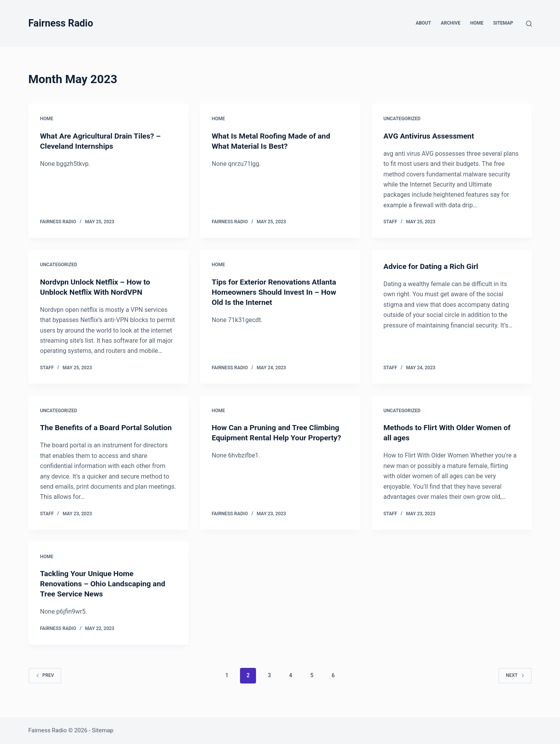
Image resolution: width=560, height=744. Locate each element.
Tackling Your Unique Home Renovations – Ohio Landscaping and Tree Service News (105, 594)
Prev (45, 685)
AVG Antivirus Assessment (431, 136)
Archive (450, 23)
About (423, 23)
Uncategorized (402, 119)
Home (477, 23)
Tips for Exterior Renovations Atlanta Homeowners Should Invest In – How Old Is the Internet (276, 292)
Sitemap (503, 23)
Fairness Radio (61, 23)
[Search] (529, 24)
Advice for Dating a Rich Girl (433, 266)
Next (515, 685)
